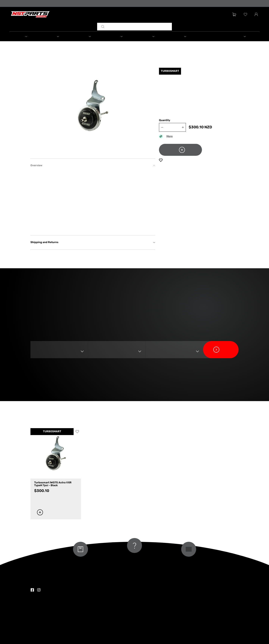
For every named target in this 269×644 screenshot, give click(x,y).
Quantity (165, 120)
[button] (25, 36)
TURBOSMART (52, 432)
